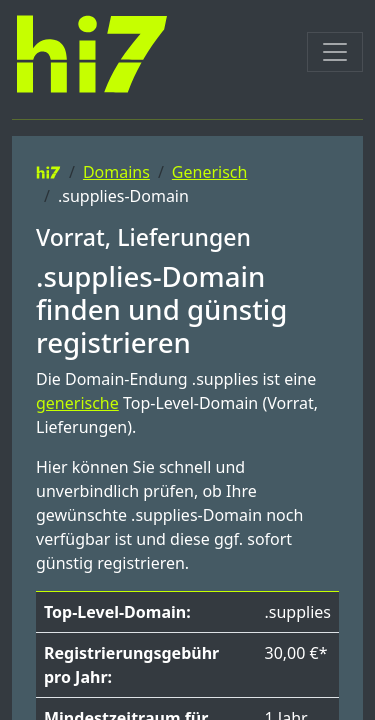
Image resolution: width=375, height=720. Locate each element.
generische (77, 403)
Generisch (210, 172)
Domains (116, 172)
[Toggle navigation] (335, 52)
